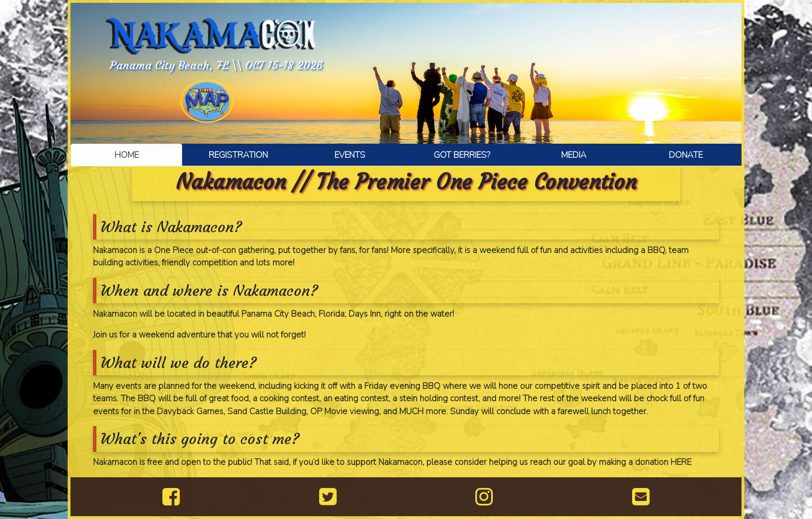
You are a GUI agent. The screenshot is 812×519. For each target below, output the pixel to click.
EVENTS (350, 155)
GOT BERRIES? (462, 155)
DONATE (686, 155)
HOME (127, 155)
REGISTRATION (238, 155)
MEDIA (574, 155)
